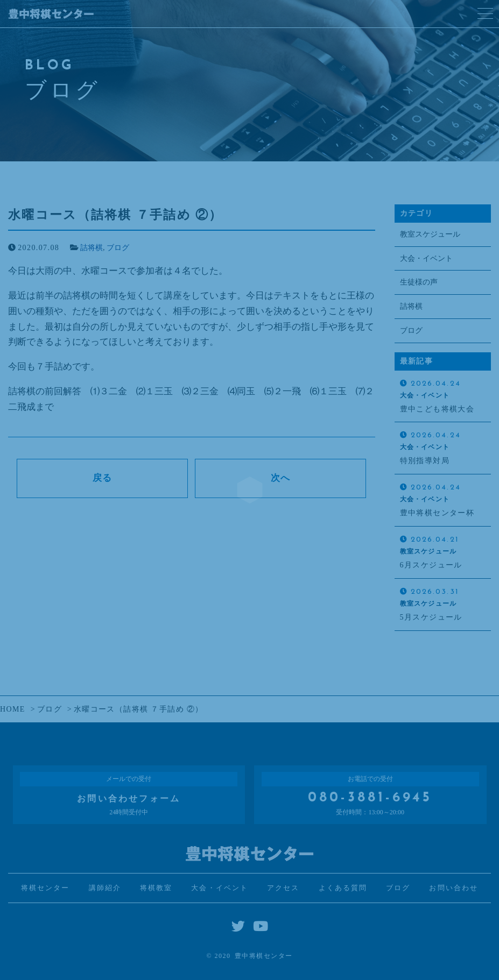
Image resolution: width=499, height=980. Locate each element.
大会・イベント (426, 258)
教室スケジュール (430, 234)
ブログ (118, 248)
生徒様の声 (419, 282)
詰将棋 (92, 248)
